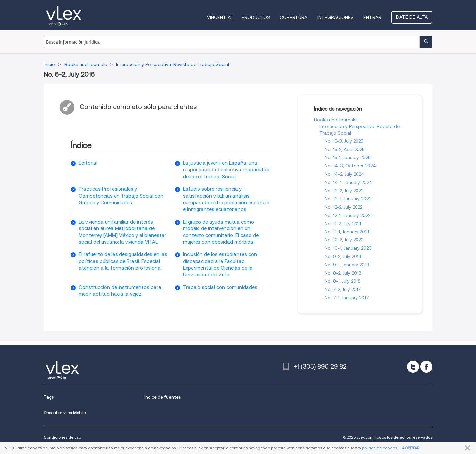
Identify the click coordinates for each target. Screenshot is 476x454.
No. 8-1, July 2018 (343, 281)
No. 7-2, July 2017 (343, 289)
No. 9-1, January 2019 (347, 265)
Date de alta (412, 17)
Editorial (88, 163)
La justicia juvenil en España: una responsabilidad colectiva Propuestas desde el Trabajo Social (226, 170)
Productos (256, 17)
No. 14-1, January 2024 (349, 182)
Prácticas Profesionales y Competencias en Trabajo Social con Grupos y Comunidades (121, 196)
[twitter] (413, 367)
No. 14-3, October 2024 (350, 166)
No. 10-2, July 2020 (344, 240)
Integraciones (335, 17)
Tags (49, 397)
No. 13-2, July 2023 (344, 191)
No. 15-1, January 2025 (348, 157)
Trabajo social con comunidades (220, 287)
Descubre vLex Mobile (65, 413)
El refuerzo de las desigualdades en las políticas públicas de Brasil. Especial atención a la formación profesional (123, 261)
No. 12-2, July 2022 (344, 207)
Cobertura (294, 17)
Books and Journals (335, 120)
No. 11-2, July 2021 (343, 224)
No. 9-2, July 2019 (343, 256)
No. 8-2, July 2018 (343, 273)
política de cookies (380, 448)
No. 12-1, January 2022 (348, 215)
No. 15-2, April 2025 (345, 149)
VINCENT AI (219, 17)
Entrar (372, 17)
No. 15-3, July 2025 (344, 141)
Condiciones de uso (62, 437)
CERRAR (466, 448)
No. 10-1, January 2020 (348, 248)
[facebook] (426, 367)
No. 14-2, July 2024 (345, 174)
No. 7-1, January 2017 (347, 298)
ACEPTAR (411, 448)
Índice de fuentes (162, 397)
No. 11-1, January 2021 (347, 232)
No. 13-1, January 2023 (348, 199)
